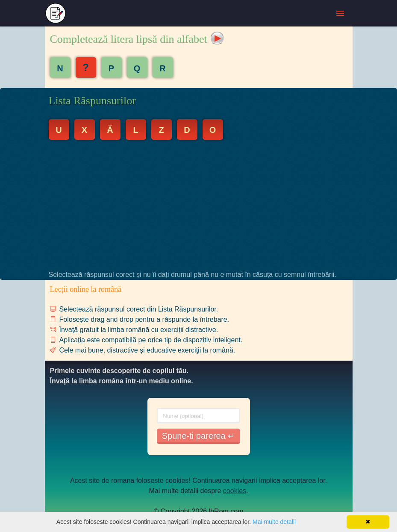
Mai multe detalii (274, 522)
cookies (235, 491)
